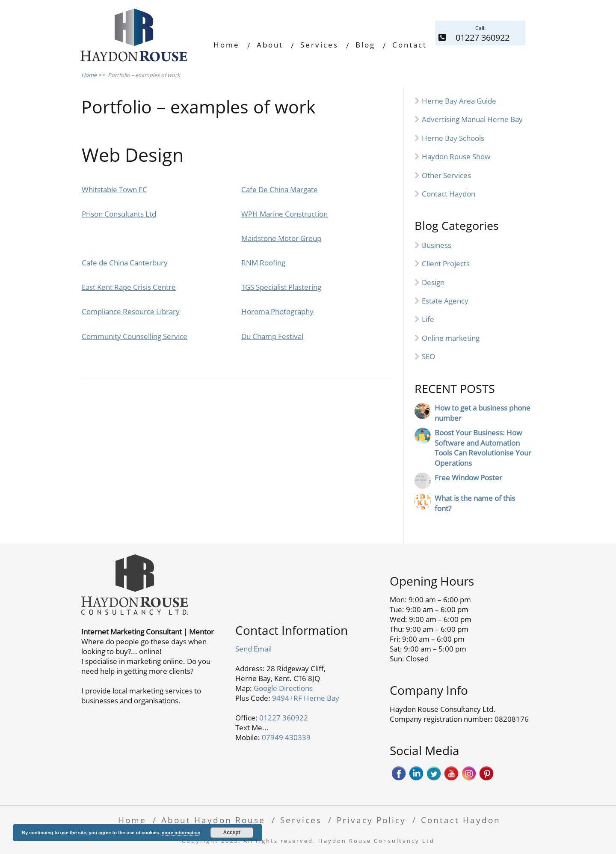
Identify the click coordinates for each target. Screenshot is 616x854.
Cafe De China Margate (280, 189)
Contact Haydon (449, 194)
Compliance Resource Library (131, 311)
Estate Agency (445, 301)
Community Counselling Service (135, 336)
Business (437, 245)
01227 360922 (284, 718)
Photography (292, 311)
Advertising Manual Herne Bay (472, 119)
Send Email (253, 649)
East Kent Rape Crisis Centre (129, 287)
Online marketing (451, 338)
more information (181, 833)
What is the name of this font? (475, 503)
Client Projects (446, 263)
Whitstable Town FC (114, 189)
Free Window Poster (468, 478)
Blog (365, 45)
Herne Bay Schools (453, 138)
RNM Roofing (263, 263)
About (270, 45)
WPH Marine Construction (284, 214)
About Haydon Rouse (213, 820)
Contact (410, 45)
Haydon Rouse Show (456, 156)
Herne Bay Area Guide (459, 101)
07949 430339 (286, 737)
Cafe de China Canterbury (125, 263)
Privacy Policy (371, 820)
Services (319, 45)
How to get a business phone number (483, 413)
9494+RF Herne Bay (306, 698)
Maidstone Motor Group (281, 238)
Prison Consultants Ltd (119, 214)
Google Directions (283, 688)
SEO (428, 356)
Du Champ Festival (272, 336)
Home (227, 45)
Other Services (446, 175)
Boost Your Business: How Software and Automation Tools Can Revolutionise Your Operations (483, 448)
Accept (232, 833)
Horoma (256, 311)
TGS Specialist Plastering (281, 287)
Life (428, 319)
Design (433, 282)
